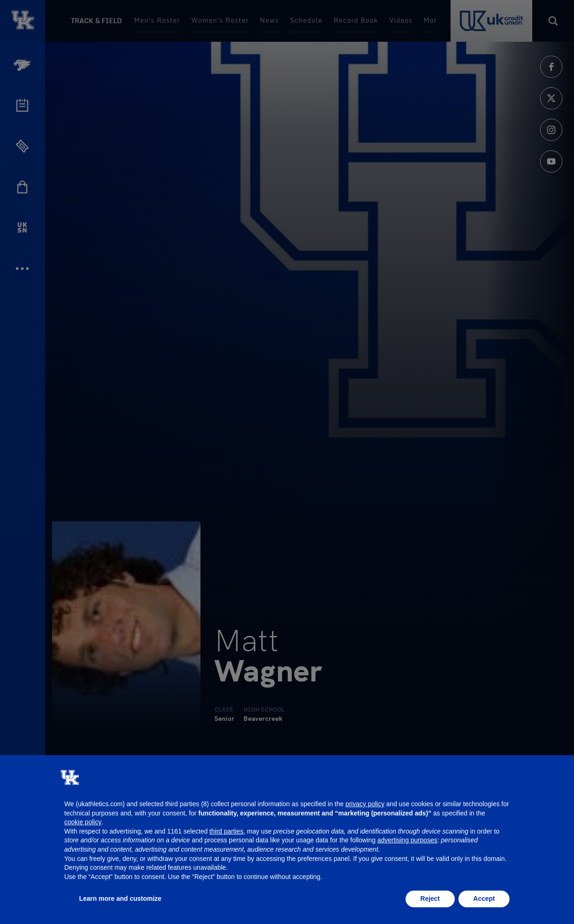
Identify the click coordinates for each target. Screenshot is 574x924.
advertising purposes (407, 840)
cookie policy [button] (83, 822)
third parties (226, 831)
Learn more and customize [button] (120, 898)
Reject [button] (430, 898)
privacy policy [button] (365, 804)
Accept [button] (484, 898)
